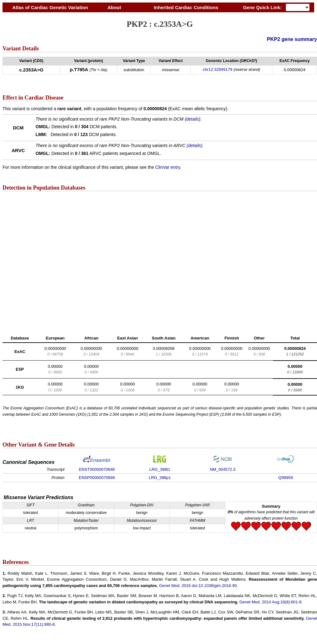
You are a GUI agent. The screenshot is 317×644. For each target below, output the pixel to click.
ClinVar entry (168, 167)
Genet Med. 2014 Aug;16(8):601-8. (271, 602)
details (192, 119)
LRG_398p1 (160, 478)
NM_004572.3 (223, 469)
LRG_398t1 (160, 469)
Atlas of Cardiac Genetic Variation (50, 7)
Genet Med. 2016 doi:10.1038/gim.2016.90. (199, 586)
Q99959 (286, 478)
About (114, 7)
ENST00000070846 (97, 469)
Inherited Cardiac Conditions (186, 7)
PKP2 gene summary (292, 39)
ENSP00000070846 (97, 478)
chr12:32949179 (218, 69)
